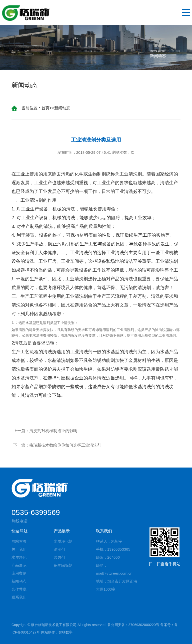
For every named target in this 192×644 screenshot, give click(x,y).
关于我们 (19, 549)
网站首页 (19, 541)
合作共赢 (19, 589)
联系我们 (19, 597)
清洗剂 (59, 549)
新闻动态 (62, 108)
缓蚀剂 (59, 557)
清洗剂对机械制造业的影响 (53, 431)
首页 (45, 108)
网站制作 (48, 632)
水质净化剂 (63, 541)
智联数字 (65, 632)
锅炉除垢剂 (63, 565)
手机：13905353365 (113, 549)
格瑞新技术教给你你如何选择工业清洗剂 (65, 445)
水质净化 (19, 557)
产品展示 (19, 565)
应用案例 (19, 573)
